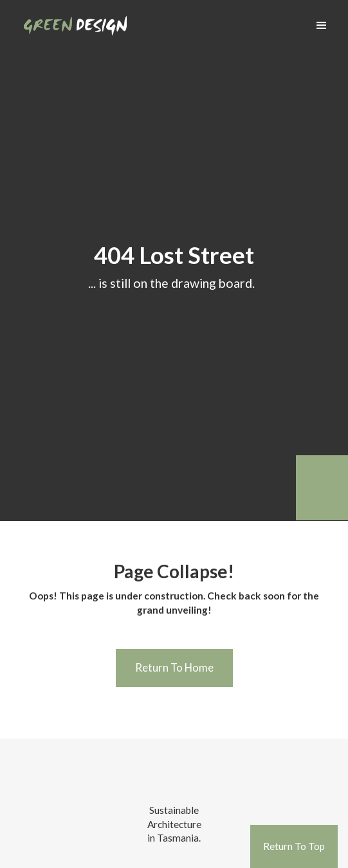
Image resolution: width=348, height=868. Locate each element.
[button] (322, 26)
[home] (72, 21)
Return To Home (174, 667)
